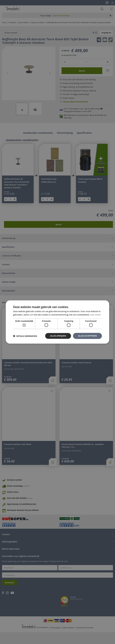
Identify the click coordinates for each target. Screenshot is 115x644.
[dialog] (57, 322)
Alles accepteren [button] (87, 336)
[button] (25, 336)
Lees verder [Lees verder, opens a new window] (95, 315)
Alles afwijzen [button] (58, 336)
